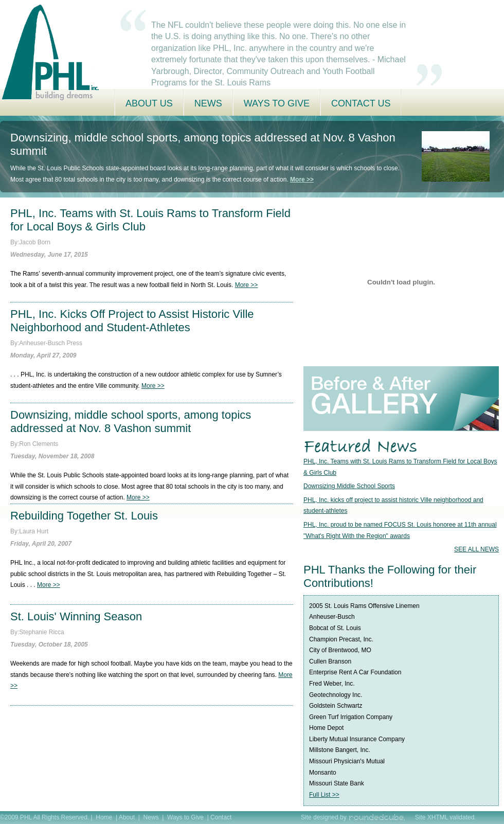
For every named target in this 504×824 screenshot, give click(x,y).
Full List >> (324, 795)
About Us (149, 103)
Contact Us (361, 103)
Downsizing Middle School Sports (349, 486)
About (128, 817)
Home (104, 817)
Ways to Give (277, 103)
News (208, 103)
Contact (221, 817)
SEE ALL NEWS (476, 549)
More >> (302, 180)
